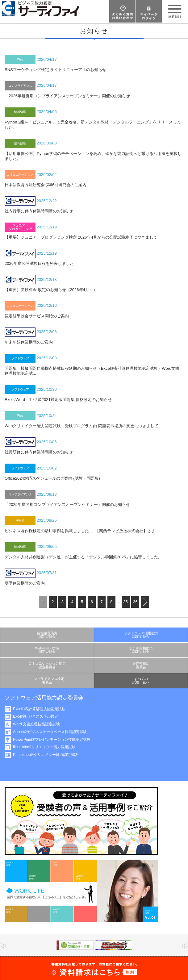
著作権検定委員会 (141, 665)
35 (125, 602)
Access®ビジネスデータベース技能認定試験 (53, 732)
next (145, 602)
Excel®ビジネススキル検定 (39, 716)
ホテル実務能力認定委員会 (141, 650)
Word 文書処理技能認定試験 (40, 724)
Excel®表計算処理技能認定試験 (42, 709)
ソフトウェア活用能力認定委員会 (141, 635)
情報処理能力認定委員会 (47, 635)
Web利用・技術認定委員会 (47, 650)
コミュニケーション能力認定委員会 (47, 665)
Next (185, 945)
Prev (3, 945)
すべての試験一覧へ (141, 680)
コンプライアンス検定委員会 (47, 680)
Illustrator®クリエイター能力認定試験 (47, 747)
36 (135, 602)
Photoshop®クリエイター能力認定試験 (49, 755)
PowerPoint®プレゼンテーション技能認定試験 (55, 740)
